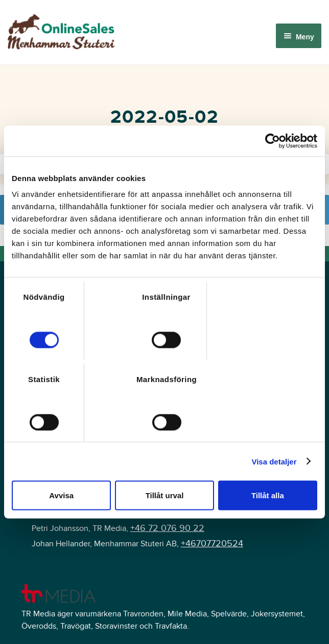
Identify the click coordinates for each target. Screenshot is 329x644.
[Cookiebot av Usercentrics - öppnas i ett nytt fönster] (273, 141)
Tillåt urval (165, 495)
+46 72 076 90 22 (167, 528)
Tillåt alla (268, 495)
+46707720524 (212, 543)
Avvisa (61, 495)
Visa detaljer (274, 461)
